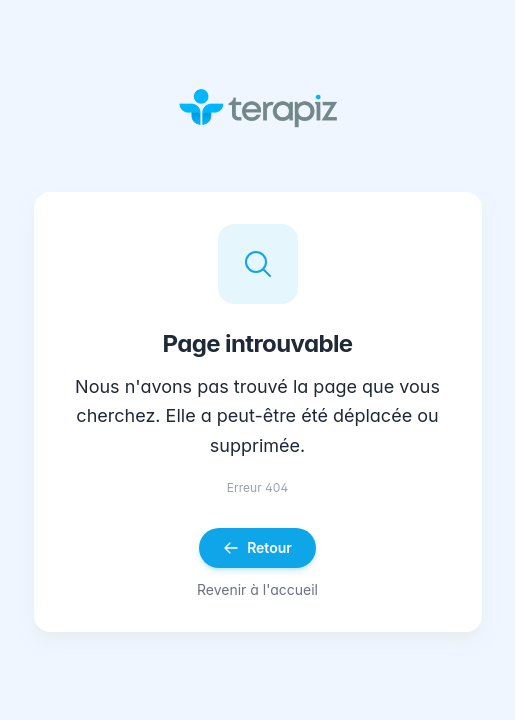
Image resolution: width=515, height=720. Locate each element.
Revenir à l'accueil (257, 589)
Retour (257, 547)
